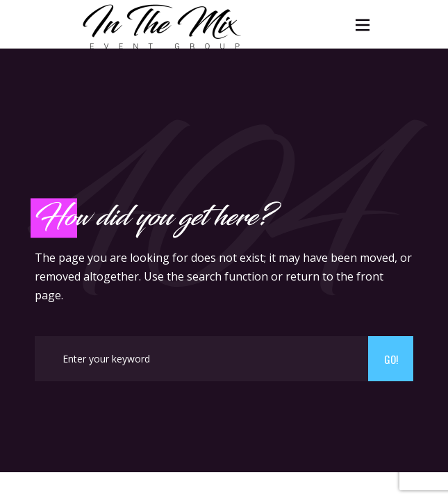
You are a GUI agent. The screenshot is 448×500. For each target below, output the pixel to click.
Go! (391, 359)
